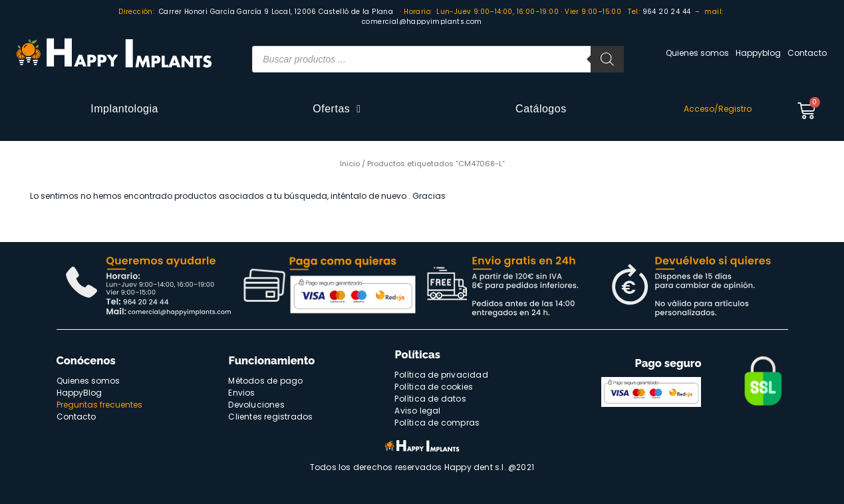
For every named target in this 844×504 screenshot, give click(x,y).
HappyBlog (79, 393)
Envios (241, 393)
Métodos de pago (265, 381)
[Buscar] (607, 59)
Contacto (807, 53)
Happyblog (758, 53)
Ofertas (337, 109)
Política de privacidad (441, 375)
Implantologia (124, 109)
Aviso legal (417, 411)
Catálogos (541, 109)
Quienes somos (697, 53)
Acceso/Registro (718, 109)
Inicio (350, 164)
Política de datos (430, 399)
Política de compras (437, 423)
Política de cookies (434, 387)
